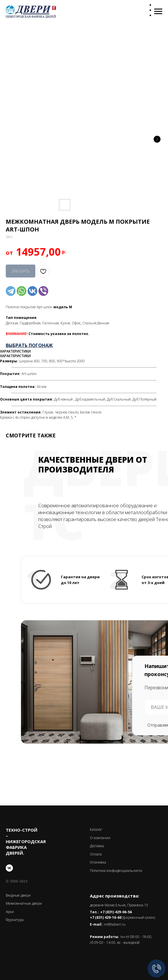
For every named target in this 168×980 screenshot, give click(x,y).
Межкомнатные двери (24, 903)
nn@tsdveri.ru (115, 924)
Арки (10, 912)
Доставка (97, 846)
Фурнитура (15, 920)
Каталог (96, 829)
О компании (100, 838)
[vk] (9, 868)
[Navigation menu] (158, 12)
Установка (98, 862)
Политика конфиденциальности (116, 871)
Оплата (96, 854)
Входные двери (18, 895)
